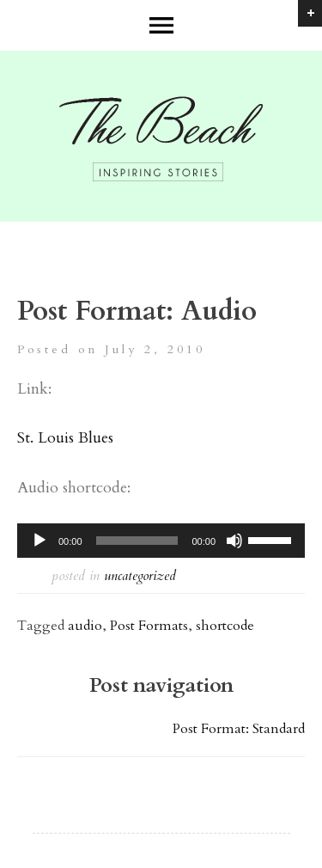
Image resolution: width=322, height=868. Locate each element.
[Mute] (234, 541)
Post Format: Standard (239, 729)
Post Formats (149, 626)
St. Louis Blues (65, 438)
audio (85, 626)
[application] (161, 541)
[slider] (137, 541)
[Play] (39, 541)
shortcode (225, 626)
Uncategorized (140, 576)
